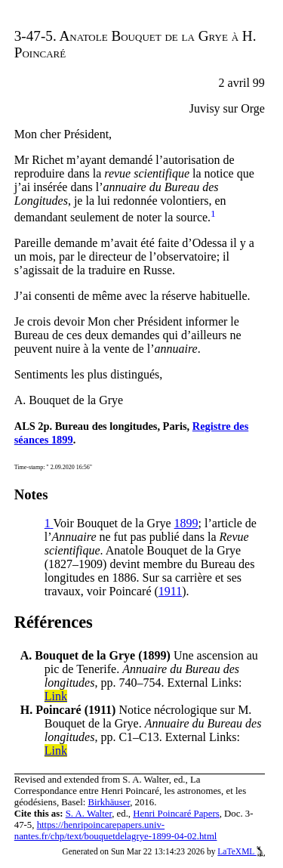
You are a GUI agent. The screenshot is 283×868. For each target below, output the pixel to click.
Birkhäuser (109, 802)
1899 (186, 523)
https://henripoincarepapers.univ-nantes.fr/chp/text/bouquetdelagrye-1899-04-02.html (116, 831)
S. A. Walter (89, 814)
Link (56, 696)
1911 (170, 591)
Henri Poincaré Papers (176, 814)
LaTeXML (241, 851)
